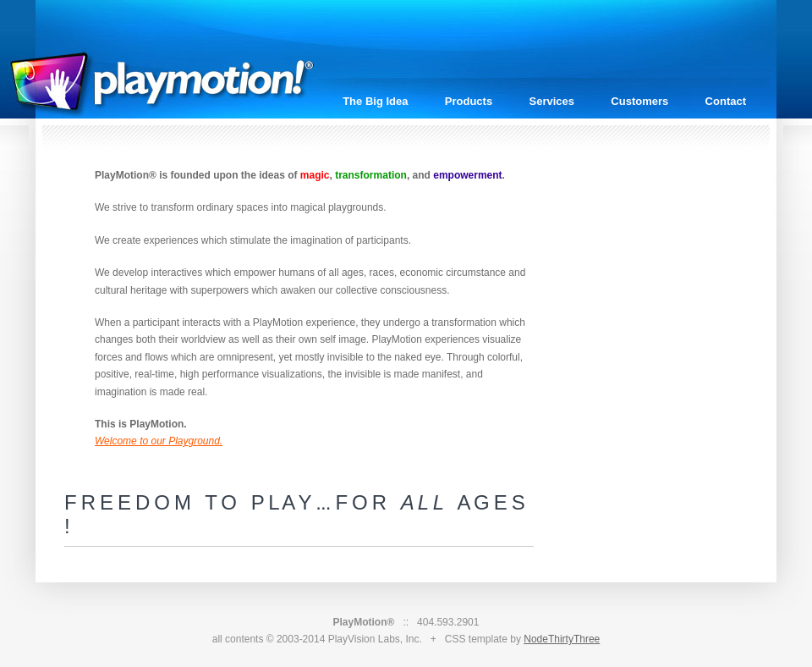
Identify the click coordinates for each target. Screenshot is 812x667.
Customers (639, 101)
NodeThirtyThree (562, 639)
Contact (726, 101)
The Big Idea (375, 101)
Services (552, 101)
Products (469, 101)
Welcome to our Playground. (159, 441)
